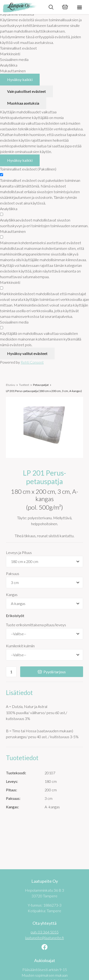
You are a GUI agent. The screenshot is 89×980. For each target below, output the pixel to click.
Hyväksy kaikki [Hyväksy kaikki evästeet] (20, 79)
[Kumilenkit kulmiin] (44, 655)
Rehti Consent (32, 362)
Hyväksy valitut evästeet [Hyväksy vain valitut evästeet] (27, 353)
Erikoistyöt (15, 616)
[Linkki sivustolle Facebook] (44, 948)
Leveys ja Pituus (19, 552)
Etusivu (11, 385)
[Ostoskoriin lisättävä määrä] (11, 672)
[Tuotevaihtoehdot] (44, 562)
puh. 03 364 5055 (45, 932)
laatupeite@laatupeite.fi (44, 938)
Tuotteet (24, 385)
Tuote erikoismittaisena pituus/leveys (36, 625)
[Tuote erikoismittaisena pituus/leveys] (44, 634)
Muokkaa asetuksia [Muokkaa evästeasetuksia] (23, 103)
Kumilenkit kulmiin (20, 646)
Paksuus (13, 573)
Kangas (12, 594)
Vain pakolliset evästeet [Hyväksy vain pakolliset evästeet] (26, 91)
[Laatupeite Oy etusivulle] (22, 7)
